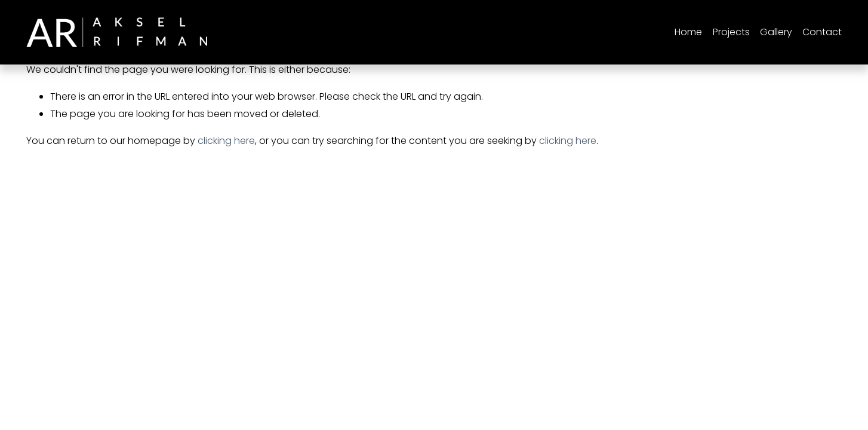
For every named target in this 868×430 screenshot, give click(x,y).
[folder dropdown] (731, 32)
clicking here (226, 141)
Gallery (776, 32)
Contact (822, 32)
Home (688, 32)
